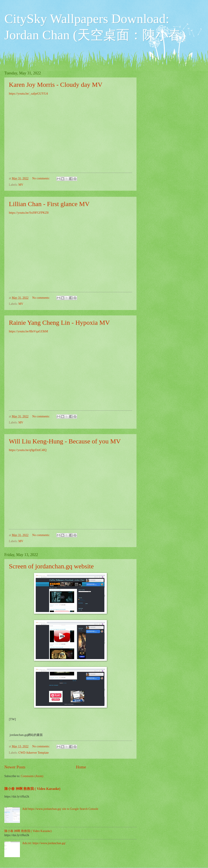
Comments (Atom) (32, 776)
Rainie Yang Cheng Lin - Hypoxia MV (59, 322)
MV (21, 185)
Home (81, 767)
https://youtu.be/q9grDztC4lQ (28, 450)
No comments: (41, 178)
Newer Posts (15, 767)
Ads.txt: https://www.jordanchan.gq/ (44, 843)
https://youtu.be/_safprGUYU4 (28, 94)
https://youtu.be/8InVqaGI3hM (28, 331)
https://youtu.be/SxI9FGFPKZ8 (29, 213)
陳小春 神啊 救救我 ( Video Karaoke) (32, 789)
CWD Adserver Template (34, 753)
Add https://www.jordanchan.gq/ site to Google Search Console (60, 809)
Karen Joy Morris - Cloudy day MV (56, 85)
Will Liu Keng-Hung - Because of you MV (65, 441)
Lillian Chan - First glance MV (49, 204)
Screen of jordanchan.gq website (51, 566)
